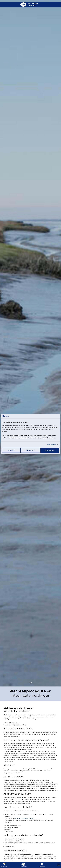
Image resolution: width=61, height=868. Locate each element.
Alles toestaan (50, 450)
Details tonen (51, 445)
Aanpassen (31, 450)
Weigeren (11, 450)
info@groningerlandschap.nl (24, 818)
